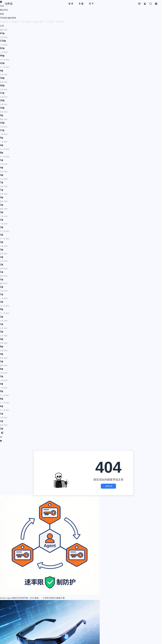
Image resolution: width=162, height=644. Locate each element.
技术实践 (28, 22)
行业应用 (6, 22)
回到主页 (108, 486)
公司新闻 (60, 22)
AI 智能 (51, 22)
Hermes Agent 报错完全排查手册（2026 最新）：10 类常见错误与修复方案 (32, 598)
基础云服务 (40, 22)
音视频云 (17, 22)
